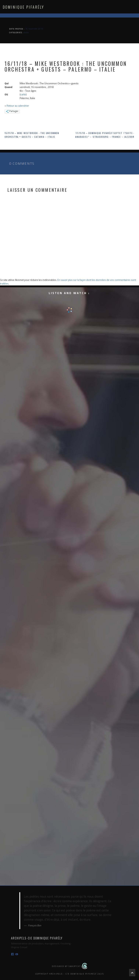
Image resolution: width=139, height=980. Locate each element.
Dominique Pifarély (23, 7)
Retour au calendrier (18, 106)
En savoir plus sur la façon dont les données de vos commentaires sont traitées (68, 282)
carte (23, 94)
